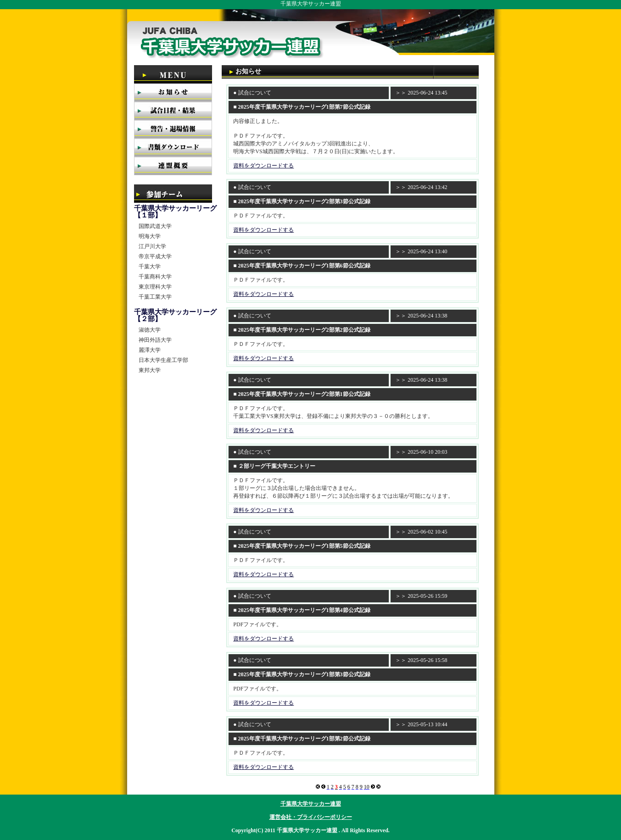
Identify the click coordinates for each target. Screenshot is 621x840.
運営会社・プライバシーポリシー (311, 817)
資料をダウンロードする (263, 166)
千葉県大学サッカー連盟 (311, 804)
